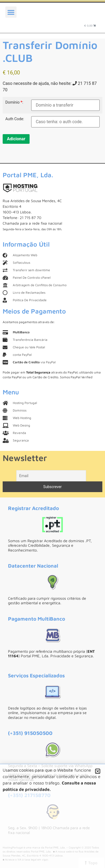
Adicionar (16, 139)
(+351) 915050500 (30, 733)
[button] (11, 12)
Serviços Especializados (36, 675)
